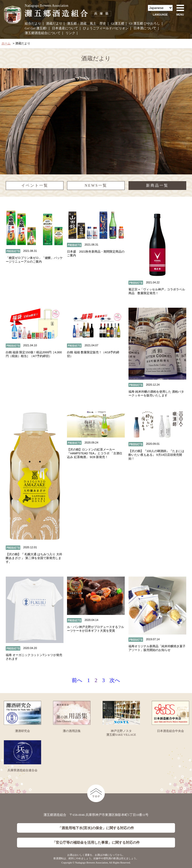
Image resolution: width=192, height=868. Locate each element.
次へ (115, 680)
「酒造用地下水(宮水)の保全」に (96, 828)
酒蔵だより (54, 24)
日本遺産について (65, 28)
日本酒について (145, 28)
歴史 (103, 24)
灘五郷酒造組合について (43, 33)
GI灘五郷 (118, 24)
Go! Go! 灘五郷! (36, 28)
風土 (93, 24)
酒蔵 (83, 24)
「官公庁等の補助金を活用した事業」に (96, 843)
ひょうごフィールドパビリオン (106, 28)
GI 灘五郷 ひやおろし (144, 24)
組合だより (33, 24)
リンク (70, 33)
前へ (77, 680)
